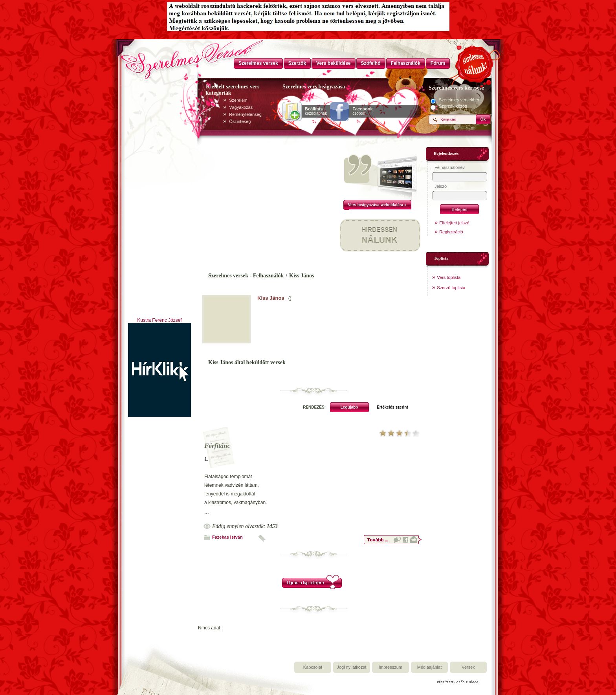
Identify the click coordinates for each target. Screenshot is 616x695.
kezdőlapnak (316, 111)
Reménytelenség (245, 114)
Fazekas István (227, 537)
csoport (362, 111)
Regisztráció (451, 232)
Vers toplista (449, 277)
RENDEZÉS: (314, 407)
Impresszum (390, 667)
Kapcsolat (313, 667)
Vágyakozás (241, 107)
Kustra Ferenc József (159, 320)
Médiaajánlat (429, 667)
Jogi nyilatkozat (351, 667)
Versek (468, 667)
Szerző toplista (451, 288)
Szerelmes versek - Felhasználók (246, 276)
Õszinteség (240, 121)
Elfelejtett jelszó (454, 223)
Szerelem (238, 100)
